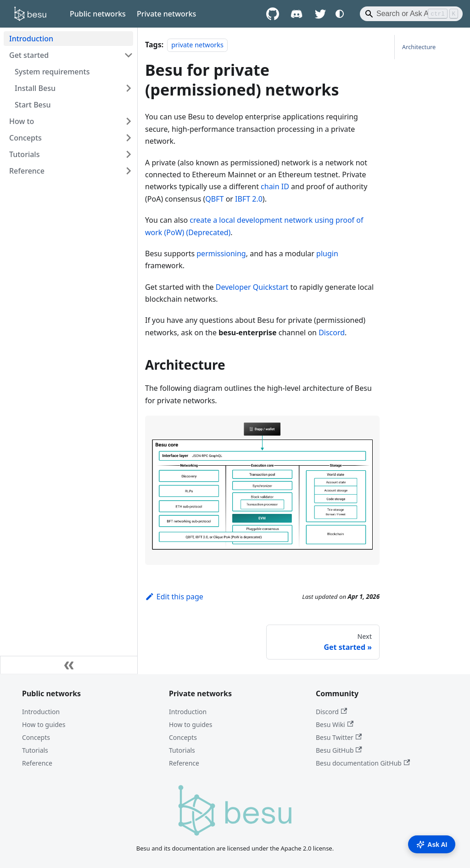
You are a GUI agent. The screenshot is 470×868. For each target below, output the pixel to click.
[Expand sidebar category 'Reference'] (129, 171)
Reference (37, 763)
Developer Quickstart (252, 287)
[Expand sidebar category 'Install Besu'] (129, 88)
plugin (327, 254)
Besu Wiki (335, 724)
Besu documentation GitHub (363, 763)
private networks (197, 45)
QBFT (214, 199)
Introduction (41, 712)
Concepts (36, 737)
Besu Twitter (339, 737)
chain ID (275, 186)
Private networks (166, 14)
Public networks (98, 14)
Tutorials (35, 750)
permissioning (221, 254)
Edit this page (174, 597)
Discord (332, 333)
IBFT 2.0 (249, 199)
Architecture (419, 47)
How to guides (44, 724)
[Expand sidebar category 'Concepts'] (129, 138)
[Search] (411, 14)
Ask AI (432, 845)
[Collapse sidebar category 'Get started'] (129, 55)
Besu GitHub (339, 750)
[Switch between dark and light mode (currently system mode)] (340, 14)
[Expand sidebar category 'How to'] (129, 121)
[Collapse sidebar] (69, 665)
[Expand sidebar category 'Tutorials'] (129, 154)
